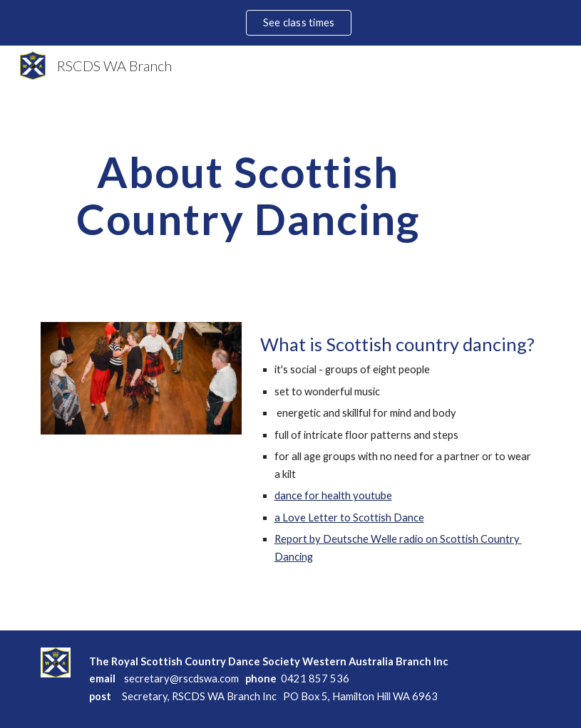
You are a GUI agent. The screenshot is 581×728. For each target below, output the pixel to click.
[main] (248, 195)
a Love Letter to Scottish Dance (349, 518)
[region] (290, 23)
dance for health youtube (333, 495)
